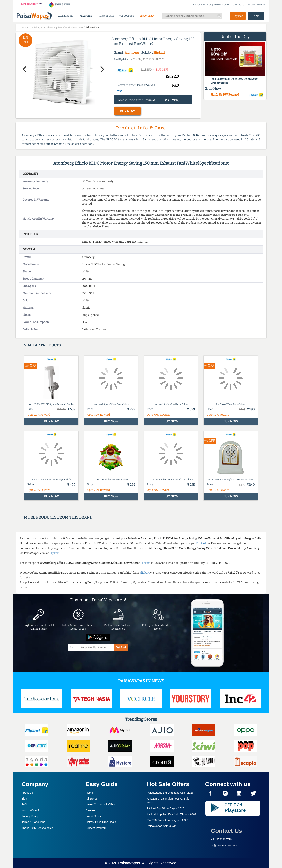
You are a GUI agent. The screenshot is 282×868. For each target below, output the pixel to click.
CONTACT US (239, 5)
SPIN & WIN (59, 5)
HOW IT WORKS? (222, 5)
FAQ (24, 804)
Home (89, 793)
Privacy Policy (30, 816)
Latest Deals (93, 816)
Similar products (42, 345)
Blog (24, 799)
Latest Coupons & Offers (101, 804)
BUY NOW (127, 111)
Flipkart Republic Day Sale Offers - (171, 814)
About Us (27, 793)
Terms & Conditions (33, 822)
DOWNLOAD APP (257, 5)
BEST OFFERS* (147, 16)
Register (238, 16)
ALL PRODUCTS (66, 16)
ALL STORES (86, 16)
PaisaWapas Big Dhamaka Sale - (170, 793)
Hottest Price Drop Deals (101, 822)
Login (256, 16)
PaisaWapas (129, 863)
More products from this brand (58, 517)
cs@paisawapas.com (224, 845)
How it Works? (30, 810)
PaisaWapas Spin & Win (162, 826)
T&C (120, 91)
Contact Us (227, 831)
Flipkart (159, 53)
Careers (91, 810)
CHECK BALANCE (202, 5)
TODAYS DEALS (106, 16)
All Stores (92, 799)
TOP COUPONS (127, 16)
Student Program (96, 828)
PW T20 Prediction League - (168, 820)
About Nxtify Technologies (37, 828)
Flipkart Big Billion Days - (166, 808)
